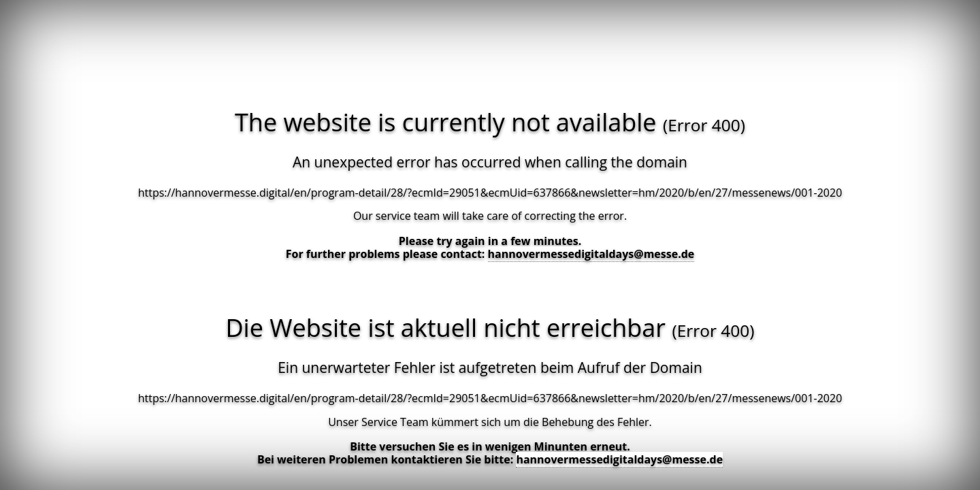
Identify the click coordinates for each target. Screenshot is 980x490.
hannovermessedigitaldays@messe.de (591, 254)
